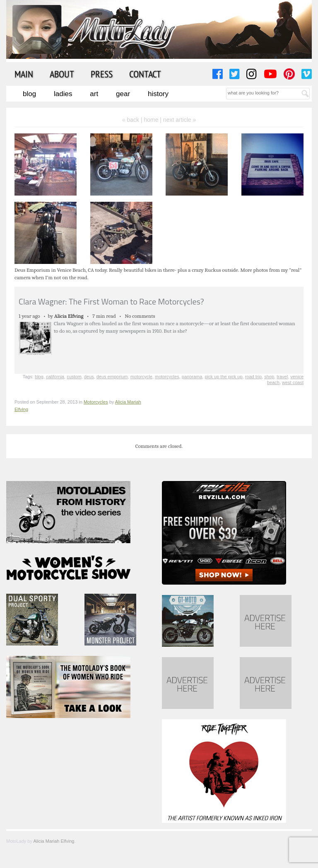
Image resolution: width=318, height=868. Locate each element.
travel (282, 377)
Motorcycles (96, 402)
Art (94, 94)
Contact (145, 74)
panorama (192, 377)
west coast (293, 382)
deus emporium (112, 377)
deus (89, 377)
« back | (133, 120)
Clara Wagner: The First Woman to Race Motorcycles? (111, 301)
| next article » (178, 120)
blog (39, 377)
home (151, 120)
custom (74, 377)
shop (269, 377)
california (55, 377)
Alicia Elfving (69, 316)
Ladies (63, 94)
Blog (29, 94)
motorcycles (167, 377)
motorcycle (141, 377)
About (62, 74)
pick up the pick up (223, 377)
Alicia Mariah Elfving (54, 841)
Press (102, 74)
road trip (253, 377)
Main (24, 74)
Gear (123, 94)
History (158, 94)
